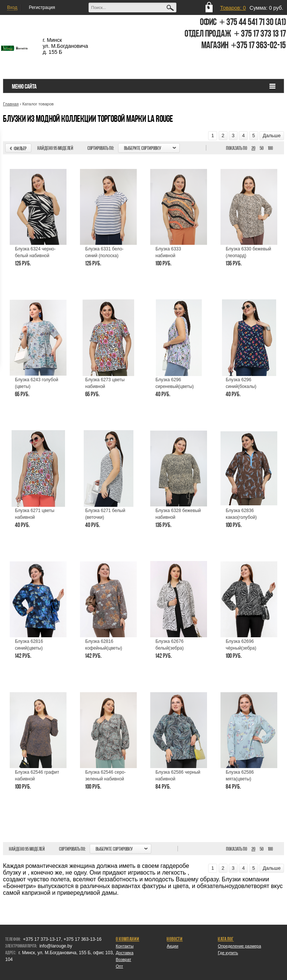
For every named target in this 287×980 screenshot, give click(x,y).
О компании (128, 939)
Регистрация (42, 7)
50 (262, 148)
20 (253, 148)
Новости (175, 939)
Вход (12, 7)
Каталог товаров (38, 104)
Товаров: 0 (233, 8)
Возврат (124, 959)
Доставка (125, 953)
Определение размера (240, 946)
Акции (172, 946)
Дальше (272, 135)
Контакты (125, 946)
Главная (11, 104)
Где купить (228, 953)
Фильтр (17, 148)
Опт (120, 966)
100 (270, 148)
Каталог (226, 939)
